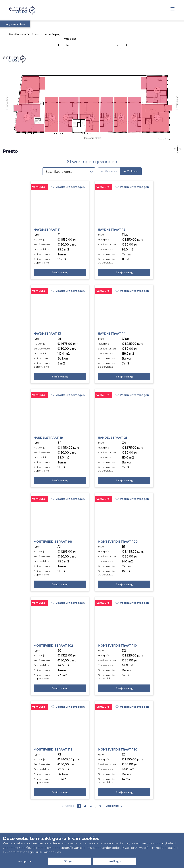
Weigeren (70, 861)
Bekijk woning (60, 272)
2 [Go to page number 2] (85, 806)
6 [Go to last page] (100, 806)
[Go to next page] (114, 806)
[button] (134, 115)
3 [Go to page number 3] (91, 806)
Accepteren (25, 861)
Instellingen (114, 861)
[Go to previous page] (68, 806)
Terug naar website (14, 24)
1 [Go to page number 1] (79, 806)
